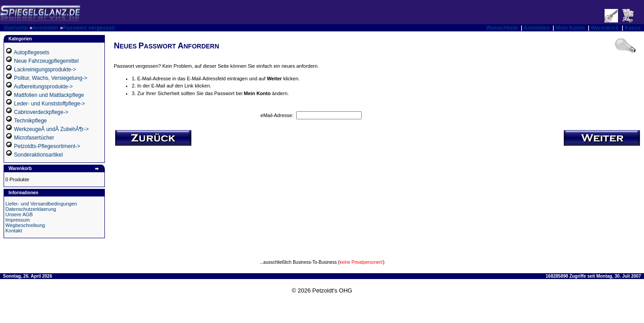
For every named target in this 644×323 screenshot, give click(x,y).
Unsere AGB (19, 214)
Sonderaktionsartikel (38, 155)
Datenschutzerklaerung (31, 209)
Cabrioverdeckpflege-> (41, 112)
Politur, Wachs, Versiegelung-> (50, 78)
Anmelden (45, 28)
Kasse (633, 28)
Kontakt (14, 231)
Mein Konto (570, 28)
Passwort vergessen (89, 28)
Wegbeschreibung (25, 225)
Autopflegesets (32, 52)
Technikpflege (30, 121)
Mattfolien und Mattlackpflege (49, 95)
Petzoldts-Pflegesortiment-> (47, 146)
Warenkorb (605, 28)
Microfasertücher (34, 138)
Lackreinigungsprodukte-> (45, 70)
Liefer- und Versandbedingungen (41, 204)
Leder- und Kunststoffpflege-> (49, 104)
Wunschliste (502, 28)
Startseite (16, 28)
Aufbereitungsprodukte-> (43, 87)
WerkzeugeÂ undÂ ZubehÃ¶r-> (51, 129)
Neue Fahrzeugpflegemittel (46, 61)
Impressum (17, 220)
